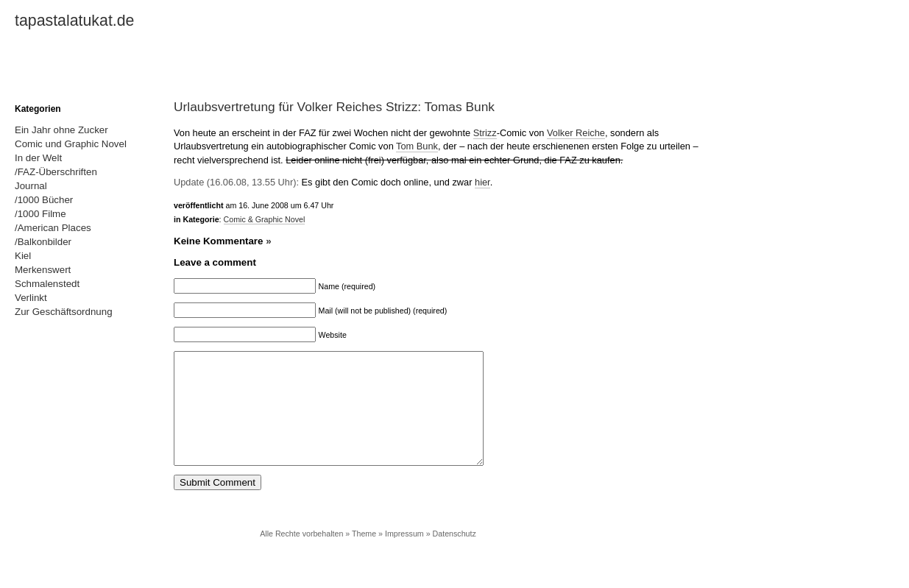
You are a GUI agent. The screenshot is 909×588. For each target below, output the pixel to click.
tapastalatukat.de (74, 21)
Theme (364, 556)
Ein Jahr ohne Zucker (61, 130)
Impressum (404, 556)
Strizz (485, 133)
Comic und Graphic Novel (71, 144)
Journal (31, 186)
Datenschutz (454, 556)
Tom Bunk (417, 146)
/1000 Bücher (44, 200)
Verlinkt (31, 298)
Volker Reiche (576, 133)
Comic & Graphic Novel (265, 219)
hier (482, 182)
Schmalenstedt (47, 284)
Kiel (23, 256)
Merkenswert (43, 270)
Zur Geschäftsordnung (64, 312)
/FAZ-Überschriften (56, 172)
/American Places (53, 228)
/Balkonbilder (43, 242)
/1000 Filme (40, 214)
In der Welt (38, 158)
